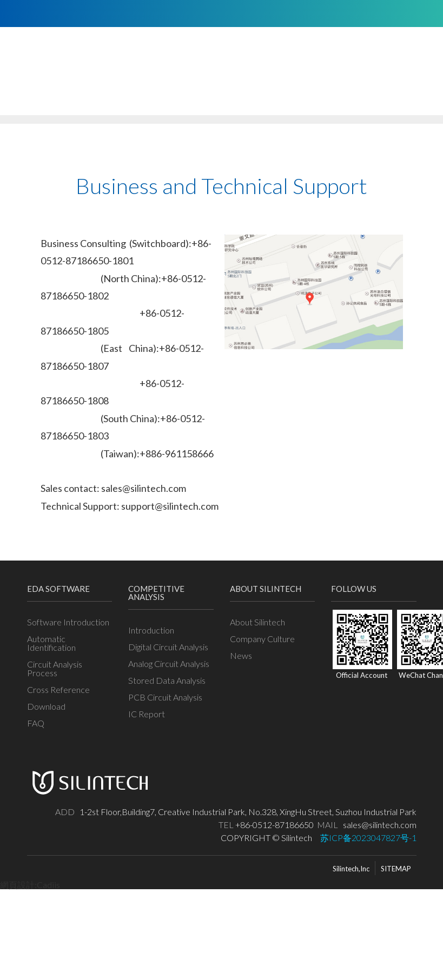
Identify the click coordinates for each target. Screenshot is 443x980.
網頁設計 (17, 885)
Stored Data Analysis (167, 680)
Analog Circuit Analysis (169, 663)
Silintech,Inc (351, 869)
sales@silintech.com (144, 488)
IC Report (147, 714)
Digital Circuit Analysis (168, 646)
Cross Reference (58, 689)
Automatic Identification (51, 643)
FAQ (36, 723)
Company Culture (262, 638)
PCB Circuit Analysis (165, 697)
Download (46, 706)
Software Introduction (68, 622)
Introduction (151, 630)
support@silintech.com (170, 506)
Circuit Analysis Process (55, 668)
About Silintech (257, 622)
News (241, 655)
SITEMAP (396, 869)
